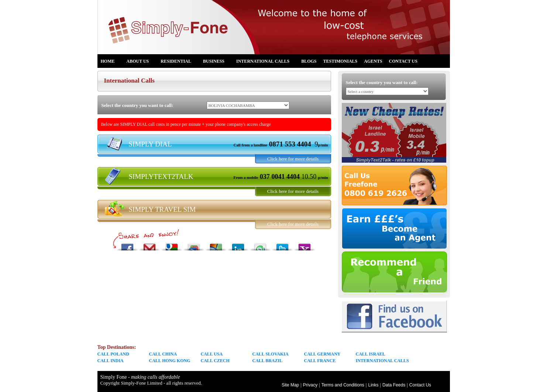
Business (217, 62)
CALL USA (212, 354)
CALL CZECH (215, 361)
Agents (373, 61)
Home (111, 62)
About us (141, 62)
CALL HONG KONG (170, 361)
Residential (179, 62)
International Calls (266, 62)
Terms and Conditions (343, 385)
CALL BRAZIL (268, 361)
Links (373, 385)
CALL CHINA (163, 354)
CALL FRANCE (320, 361)
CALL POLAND (113, 354)
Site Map (290, 385)
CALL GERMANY (322, 354)
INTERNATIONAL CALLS (382, 361)
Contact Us (403, 61)
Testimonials (340, 61)
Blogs (309, 61)
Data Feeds (394, 385)
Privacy (310, 385)
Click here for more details (293, 159)
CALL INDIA (111, 361)
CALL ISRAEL (371, 354)
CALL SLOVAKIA (271, 354)
